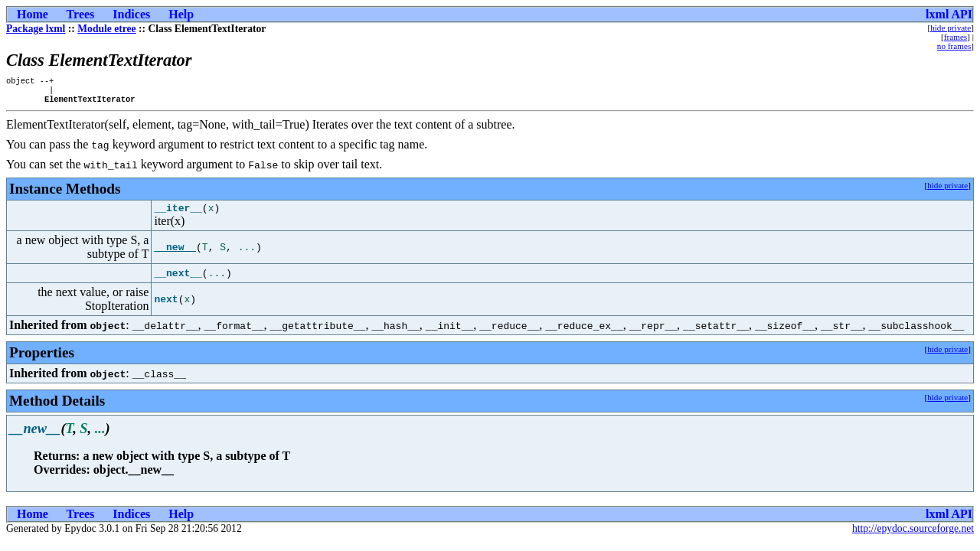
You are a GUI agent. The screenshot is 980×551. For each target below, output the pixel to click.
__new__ (175, 254)
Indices (131, 14)
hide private (951, 28)
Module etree (106, 29)
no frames (954, 46)
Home (33, 14)
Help (181, 14)
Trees (81, 14)
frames (955, 37)
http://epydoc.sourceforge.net (913, 535)
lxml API (949, 14)
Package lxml (36, 29)
